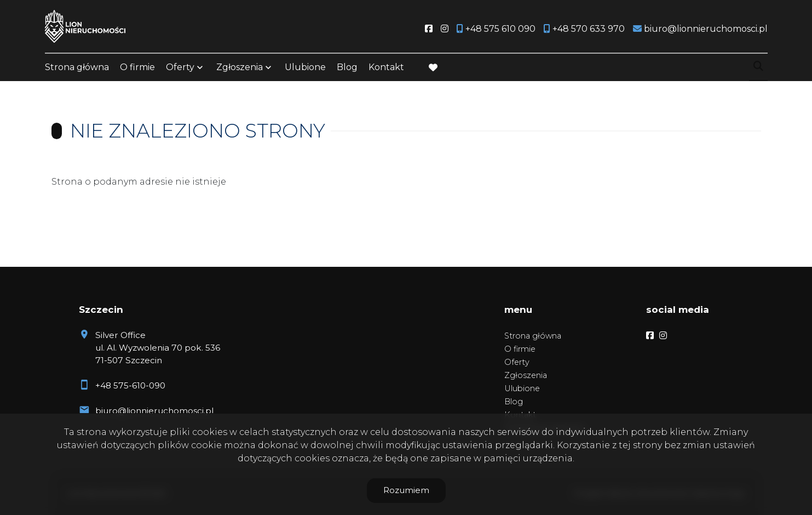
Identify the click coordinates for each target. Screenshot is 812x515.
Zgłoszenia (240, 67)
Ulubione (305, 67)
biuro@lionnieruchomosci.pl (154, 411)
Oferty (180, 67)
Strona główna (77, 67)
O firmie (137, 67)
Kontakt (386, 67)
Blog (347, 67)
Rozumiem (406, 490)
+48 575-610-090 (130, 385)
